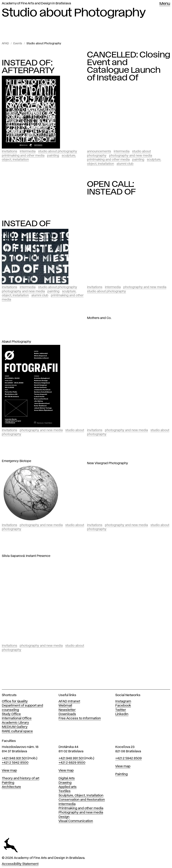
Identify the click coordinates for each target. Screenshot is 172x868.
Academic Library (15, 723)
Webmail (65, 706)
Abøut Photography (17, 342)
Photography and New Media (131, 156)
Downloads (67, 714)
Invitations (9, 151)
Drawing (65, 783)
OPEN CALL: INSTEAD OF (112, 188)
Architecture (11, 787)
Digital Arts (67, 778)
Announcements (99, 151)
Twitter (121, 710)
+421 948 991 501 (71, 758)
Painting (53, 156)
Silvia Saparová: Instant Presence (26, 556)
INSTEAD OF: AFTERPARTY (28, 67)
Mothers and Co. (99, 318)
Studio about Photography (44, 44)
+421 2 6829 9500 (72, 763)
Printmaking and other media (81, 808)
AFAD (5, 44)
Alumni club (125, 164)
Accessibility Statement (20, 864)
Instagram (123, 701)
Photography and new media (81, 813)
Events (18, 44)
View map (9, 771)
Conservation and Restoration (82, 800)
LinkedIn (122, 714)
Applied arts (68, 787)
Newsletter (67, 710)
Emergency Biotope (17, 461)
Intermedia (28, 151)
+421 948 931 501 (14, 758)
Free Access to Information (80, 718)
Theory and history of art (21, 778)
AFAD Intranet (69, 701)
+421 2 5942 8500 (15, 763)
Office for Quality (15, 701)
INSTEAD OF (26, 224)
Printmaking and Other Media (23, 156)
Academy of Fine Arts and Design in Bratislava (36, 3)
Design (64, 817)
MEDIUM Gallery (15, 727)
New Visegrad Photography (108, 463)
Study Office (11, 714)
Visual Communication (76, 821)
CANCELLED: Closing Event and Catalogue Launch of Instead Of (129, 66)
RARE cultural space (17, 731)
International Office (17, 718)
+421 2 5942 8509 (128, 758)
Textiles (65, 791)
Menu (165, 4)
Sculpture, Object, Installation (81, 796)
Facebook (123, 706)
